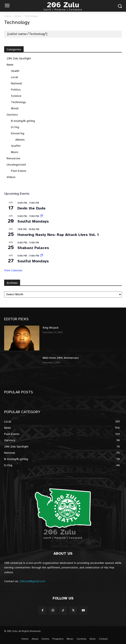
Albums (20, 140)
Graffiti (16, 146)
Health (15, 71)
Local (14, 77)
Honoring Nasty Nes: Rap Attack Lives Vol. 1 (58, 235)
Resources (13, 158)
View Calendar (13, 270)
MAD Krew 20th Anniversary (61, 358)
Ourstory (12, 115)
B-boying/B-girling (23, 121)
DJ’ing (15, 127)
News (18, 16)
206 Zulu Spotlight (19, 58)
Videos (11, 177)
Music (15, 152)
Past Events (19, 171)
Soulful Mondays (33, 221)
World (15, 108)
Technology (18, 102)
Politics (16, 90)
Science (16, 96)
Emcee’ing (18, 133)
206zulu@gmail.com (32, 581)
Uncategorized (16, 165)
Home (8, 16)
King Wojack (51, 328)
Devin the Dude (31, 208)
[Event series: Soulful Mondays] (41, 216)
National (16, 83)
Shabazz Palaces (33, 248)
